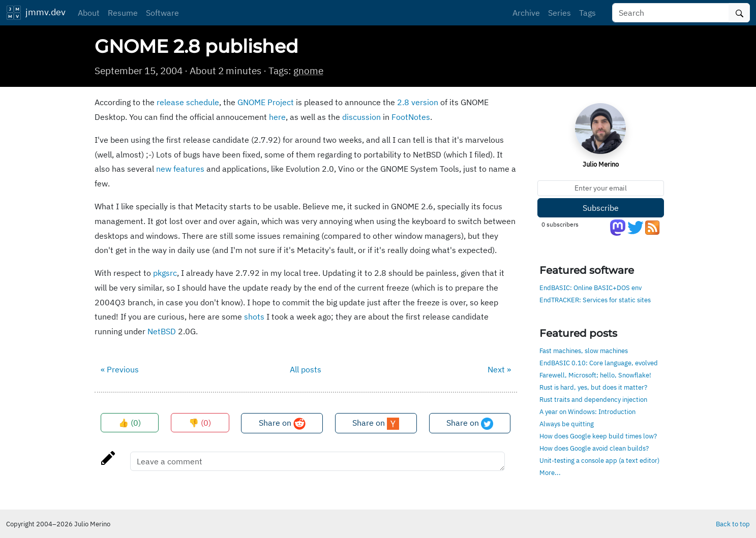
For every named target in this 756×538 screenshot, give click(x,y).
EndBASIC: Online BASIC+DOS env (591, 288)
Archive (526, 13)
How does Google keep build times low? (598, 436)
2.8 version (418, 102)
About (89, 13)
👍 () (130, 423)
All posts (306, 369)
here (277, 117)
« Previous (120, 369)
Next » (499, 369)
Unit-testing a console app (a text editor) (599, 460)
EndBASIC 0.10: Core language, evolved (599, 363)
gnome (308, 70)
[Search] (671, 13)
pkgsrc (165, 273)
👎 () (200, 423)
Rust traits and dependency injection (593, 399)
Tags (587, 13)
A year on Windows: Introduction (587, 412)
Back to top (733, 524)
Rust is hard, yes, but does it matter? (593, 387)
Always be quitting (567, 424)
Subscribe (601, 208)
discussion (361, 117)
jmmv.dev (36, 13)
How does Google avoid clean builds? (594, 448)
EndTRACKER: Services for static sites (595, 300)
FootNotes (411, 117)
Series (560, 13)
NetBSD (162, 331)
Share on (282, 424)
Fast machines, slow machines (584, 351)
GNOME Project (266, 102)
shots (254, 317)
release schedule (188, 102)
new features (180, 169)
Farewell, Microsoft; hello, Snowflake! (595, 375)
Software (162, 13)
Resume (123, 13)
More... (550, 472)
